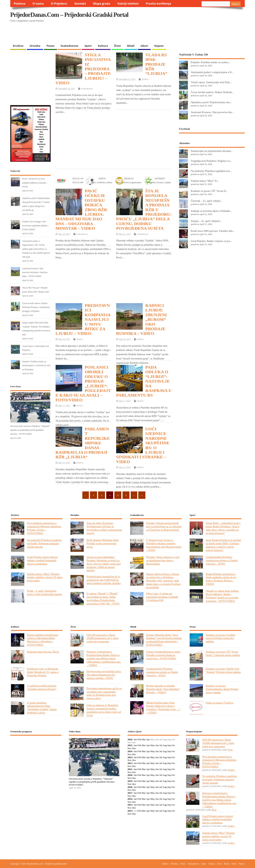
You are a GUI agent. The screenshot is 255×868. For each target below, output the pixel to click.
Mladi (131, 46)
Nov (130, 748)
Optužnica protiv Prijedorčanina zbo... (211, 102)
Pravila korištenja (159, 4)
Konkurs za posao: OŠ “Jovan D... (209, 191)
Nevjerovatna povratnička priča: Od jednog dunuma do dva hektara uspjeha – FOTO (104, 675)
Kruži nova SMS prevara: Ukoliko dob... (213, 231)
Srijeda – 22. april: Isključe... (206, 221)
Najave (159, 46)
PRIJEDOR (36, 751)
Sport (88, 46)
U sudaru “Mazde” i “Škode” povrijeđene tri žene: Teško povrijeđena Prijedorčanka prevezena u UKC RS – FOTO (103, 598)
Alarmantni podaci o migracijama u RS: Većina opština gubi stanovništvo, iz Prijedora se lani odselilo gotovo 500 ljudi (36, 249)
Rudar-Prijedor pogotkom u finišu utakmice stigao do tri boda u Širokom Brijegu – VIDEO (221, 579)
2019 (130, 781)
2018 (130, 787)
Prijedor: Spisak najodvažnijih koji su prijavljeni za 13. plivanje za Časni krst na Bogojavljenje (164, 526)
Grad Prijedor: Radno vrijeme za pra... (211, 241)
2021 (130, 769)
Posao (51, 46)
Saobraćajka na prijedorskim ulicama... (212, 151)
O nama (38, 4)
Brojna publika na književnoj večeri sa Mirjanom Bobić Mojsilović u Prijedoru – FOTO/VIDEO (43, 640)
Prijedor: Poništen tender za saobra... (210, 62)
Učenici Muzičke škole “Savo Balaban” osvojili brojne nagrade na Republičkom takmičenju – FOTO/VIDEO (164, 640)
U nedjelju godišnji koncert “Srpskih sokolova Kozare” (42, 687)
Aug (165, 745)
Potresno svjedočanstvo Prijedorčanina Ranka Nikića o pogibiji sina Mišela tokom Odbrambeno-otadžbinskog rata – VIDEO (104, 658)
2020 (130, 775)
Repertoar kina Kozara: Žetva (43, 652)
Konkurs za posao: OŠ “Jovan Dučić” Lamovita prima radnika (223, 653)
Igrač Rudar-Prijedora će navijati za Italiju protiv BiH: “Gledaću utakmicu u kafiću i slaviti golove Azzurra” (223, 545)
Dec (134, 748)
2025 (130, 745)
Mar (144, 739)
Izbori (144, 46)
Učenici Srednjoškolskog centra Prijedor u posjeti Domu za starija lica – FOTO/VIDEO (163, 655)
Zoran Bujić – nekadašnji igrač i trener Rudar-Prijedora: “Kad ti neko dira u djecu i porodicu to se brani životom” (223, 528)
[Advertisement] (176, 33)
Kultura (103, 46)
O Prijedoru (59, 4)
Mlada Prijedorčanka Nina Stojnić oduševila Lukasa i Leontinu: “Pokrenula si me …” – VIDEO (163, 708)
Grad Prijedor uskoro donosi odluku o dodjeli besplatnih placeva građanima (42, 560)
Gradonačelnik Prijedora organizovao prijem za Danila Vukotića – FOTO (222, 560)
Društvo (18, 46)
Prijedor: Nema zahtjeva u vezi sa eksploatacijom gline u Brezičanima (163, 560)
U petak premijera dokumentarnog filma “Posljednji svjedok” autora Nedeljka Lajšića (42, 708)
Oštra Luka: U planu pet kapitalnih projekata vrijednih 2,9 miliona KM (162, 597)
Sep (169, 745)
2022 (130, 763)
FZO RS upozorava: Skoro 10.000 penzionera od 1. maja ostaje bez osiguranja (102, 638)
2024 (130, 751)
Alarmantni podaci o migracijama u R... (212, 72)
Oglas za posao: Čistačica (219, 703)
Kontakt (80, 4)
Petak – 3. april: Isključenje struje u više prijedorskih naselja (44, 592)
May (153, 745)
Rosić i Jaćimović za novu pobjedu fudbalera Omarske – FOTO (35, 183)
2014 (130, 811)
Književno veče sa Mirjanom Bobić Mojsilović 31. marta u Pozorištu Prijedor (43, 672)
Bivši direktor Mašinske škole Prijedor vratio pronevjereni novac (103, 543)
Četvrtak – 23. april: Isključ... (207, 201)
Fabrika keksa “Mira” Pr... (205, 181)
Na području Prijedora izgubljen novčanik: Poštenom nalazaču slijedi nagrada (44, 543)
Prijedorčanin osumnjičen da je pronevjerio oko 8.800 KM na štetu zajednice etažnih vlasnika (104, 580)
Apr (148, 739)
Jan (135, 739)
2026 (130, 739)
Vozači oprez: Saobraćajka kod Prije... (211, 82)
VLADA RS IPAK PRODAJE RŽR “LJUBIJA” (156, 64)
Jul (161, 745)
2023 (130, 757)
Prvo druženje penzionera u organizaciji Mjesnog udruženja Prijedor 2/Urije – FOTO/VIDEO (44, 528)
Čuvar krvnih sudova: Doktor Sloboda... (212, 92)
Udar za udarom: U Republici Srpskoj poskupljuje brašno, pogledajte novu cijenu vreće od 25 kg (104, 710)
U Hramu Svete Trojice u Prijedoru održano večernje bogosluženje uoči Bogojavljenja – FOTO (164, 545)
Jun (157, 745)
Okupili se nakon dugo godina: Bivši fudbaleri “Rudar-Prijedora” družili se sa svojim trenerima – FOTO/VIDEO (222, 596)
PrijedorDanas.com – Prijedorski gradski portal (69, 15)
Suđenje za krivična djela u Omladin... (211, 211)
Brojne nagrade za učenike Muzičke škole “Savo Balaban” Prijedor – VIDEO (163, 689)
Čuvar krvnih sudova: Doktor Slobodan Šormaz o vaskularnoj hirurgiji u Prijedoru (36, 307)
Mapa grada (102, 4)
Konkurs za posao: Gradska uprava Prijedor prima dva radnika (221, 638)
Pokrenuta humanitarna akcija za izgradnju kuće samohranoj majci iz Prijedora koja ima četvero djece (104, 693)
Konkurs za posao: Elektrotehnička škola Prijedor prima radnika (222, 689)
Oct (173, 745)
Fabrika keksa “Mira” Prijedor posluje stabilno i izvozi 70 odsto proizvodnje (45, 577)
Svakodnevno (69, 46)
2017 (130, 793)
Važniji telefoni (128, 4)
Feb (139, 739)
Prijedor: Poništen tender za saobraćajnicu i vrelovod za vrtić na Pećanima (36, 366)
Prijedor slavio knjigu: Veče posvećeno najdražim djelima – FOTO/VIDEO (36, 226)
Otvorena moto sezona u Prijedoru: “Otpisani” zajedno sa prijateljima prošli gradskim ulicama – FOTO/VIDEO (30, 430)
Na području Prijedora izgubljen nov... (211, 171)
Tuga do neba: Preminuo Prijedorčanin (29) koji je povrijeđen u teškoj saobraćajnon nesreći (104, 528)
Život (117, 46)
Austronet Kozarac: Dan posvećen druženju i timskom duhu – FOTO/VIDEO (35, 272)
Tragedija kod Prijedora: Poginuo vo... (211, 161)
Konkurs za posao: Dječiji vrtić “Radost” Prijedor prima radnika (223, 670)
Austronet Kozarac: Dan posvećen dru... (212, 112)
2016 (130, 799)
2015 (130, 805)
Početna (20, 4)
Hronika (35, 46)
